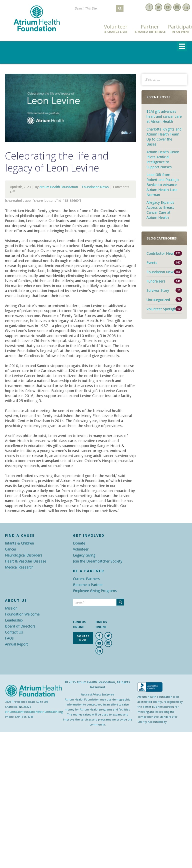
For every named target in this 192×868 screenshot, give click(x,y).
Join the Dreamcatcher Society (98, 561)
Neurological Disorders (24, 555)
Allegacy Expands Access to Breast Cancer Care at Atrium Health (160, 210)
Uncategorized (158, 300)
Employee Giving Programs (95, 591)
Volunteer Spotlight (162, 309)
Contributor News (161, 253)
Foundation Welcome (22, 614)
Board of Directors (20, 626)
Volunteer (116, 29)
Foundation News (95, 187)
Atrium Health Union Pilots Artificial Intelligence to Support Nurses (163, 159)
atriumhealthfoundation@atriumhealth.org (34, 712)
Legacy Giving (84, 555)
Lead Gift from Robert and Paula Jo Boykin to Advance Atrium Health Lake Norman (163, 185)
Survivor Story (158, 290)
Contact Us (14, 632)
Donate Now (85, 29)
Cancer (11, 549)
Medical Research (19, 567)
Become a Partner (88, 585)
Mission (11, 608)
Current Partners (86, 579)
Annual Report (16, 644)
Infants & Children (19, 543)
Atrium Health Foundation (59, 187)
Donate (79, 543)
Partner (150, 29)
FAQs (9, 638)
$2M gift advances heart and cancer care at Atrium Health (164, 116)
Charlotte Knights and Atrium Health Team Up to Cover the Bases (164, 137)
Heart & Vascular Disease (26, 561)
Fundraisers (156, 281)
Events (152, 263)
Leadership (14, 620)
